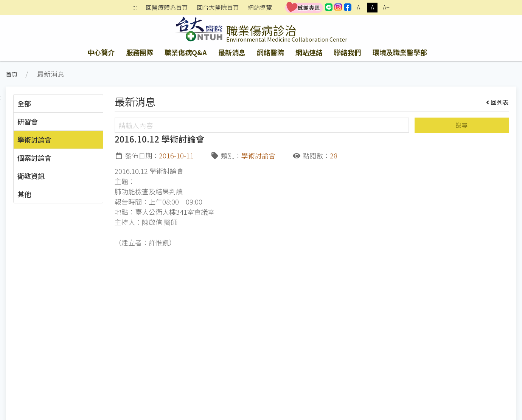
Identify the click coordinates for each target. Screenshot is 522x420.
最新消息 (232, 52)
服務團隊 (140, 52)
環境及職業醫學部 (400, 52)
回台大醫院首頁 (218, 8)
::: (135, 8)
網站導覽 (260, 8)
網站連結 (309, 52)
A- (359, 7)
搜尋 (461, 125)
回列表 (498, 102)
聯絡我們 (348, 52)
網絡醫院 (270, 52)
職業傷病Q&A (186, 52)
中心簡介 (101, 52)
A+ (386, 7)
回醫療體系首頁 (167, 8)
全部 (24, 103)
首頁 (12, 74)
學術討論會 (34, 139)
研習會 (28, 121)
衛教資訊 (31, 176)
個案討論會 (34, 158)
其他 (24, 194)
